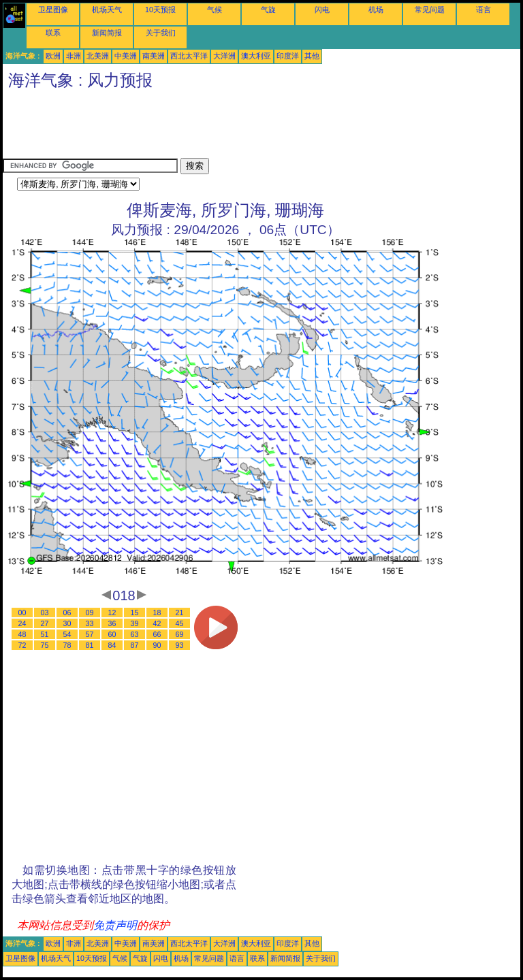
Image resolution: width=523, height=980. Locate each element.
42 (157, 623)
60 (112, 634)
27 (45, 623)
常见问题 (430, 10)
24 (22, 623)
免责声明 (115, 925)
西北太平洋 (189, 56)
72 (22, 645)
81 (90, 645)
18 (157, 612)
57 (90, 634)
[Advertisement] (251, 127)
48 (22, 634)
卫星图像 (53, 10)
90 (157, 645)
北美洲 (98, 56)
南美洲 (154, 56)
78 (67, 645)
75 (45, 645)
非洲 (74, 56)
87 (135, 645)
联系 (53, 33)
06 (67, 612)
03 (45, 612)
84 (112, 645)
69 (180, 634)
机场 (376, 10)
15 (135, 612)
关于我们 (161, 33)
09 (90, 612)
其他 (312, 56)
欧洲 (53, 56)
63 (135, 634)
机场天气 (107, 10)
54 (67, 634)
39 (135, 623)
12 (112, 612)
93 (180, 645)
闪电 (322, 10)
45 (180, 623)
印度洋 (288, 56)
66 (157, 634)
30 (67, 623)
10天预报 (160, 10)
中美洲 (126, 56)
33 (90, 623)
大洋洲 (224, 56)
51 (45, 634)
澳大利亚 (256, 56)
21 (180, 612)
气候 (215, 10)
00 (22, 612)
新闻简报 (107, 33)
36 (112, 623)
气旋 (268, 10)
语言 (484, 10)
